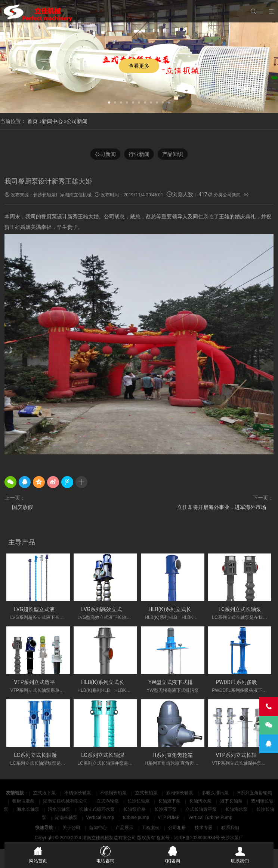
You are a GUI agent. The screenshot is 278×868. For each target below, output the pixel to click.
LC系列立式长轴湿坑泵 (40, 755)
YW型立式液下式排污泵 (176, 682)
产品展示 (124, 828)
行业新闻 (139, 154)
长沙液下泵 (166, 809)
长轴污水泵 (201, 801)
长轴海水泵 (237, 809)
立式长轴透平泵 (202, 809)
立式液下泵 (45, 793)
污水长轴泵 (60, 809)
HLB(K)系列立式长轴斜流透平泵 (118, 682)
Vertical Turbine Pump (210, 818)
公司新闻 (77, 121)
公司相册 (177, 828)
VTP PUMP (169, 818)
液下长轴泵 (232, 801)
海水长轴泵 (29, 809)
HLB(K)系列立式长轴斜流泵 (180, 609)
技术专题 (204, 828)
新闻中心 (52, 121)
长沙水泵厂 (232, 838)
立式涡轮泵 (108, 801)
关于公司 (71, 828)
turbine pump (136, 818)
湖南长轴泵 (67, 818)
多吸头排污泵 (216, 793)
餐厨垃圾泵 (24, 801)
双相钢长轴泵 (180, 793)
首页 (33, 121)
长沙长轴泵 (139, 801)
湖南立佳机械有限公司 (66, 801)
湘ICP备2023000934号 (197, 838)
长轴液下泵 (170, 801)
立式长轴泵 (147, 793)
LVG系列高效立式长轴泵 (109, 609)
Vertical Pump (101, 818)
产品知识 (173, 154)
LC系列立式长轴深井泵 (108, 755)
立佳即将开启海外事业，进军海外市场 (222, 507)
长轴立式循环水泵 (97, 809)
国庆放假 (22, 507)
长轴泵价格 (135, 809)
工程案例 (151, 828)
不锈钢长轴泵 (78, 793)
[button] (109, 102)
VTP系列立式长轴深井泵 (244, 755)
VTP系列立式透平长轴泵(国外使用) (55, 682)
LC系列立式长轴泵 (240, 609)
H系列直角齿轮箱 (173, 755)
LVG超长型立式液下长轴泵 (45, 609)
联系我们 (230, 828)
